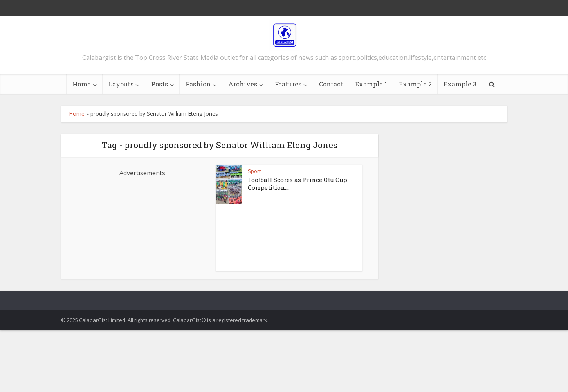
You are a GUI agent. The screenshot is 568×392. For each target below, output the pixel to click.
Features (288, 84)
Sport (254, 171)
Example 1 (371, 84)
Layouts (121, 84)
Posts (160, 84)
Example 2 (415, 84)
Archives (243, 84)
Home (82, 84)
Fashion (198, 84)
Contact (331, 84)
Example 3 (460, 84)
